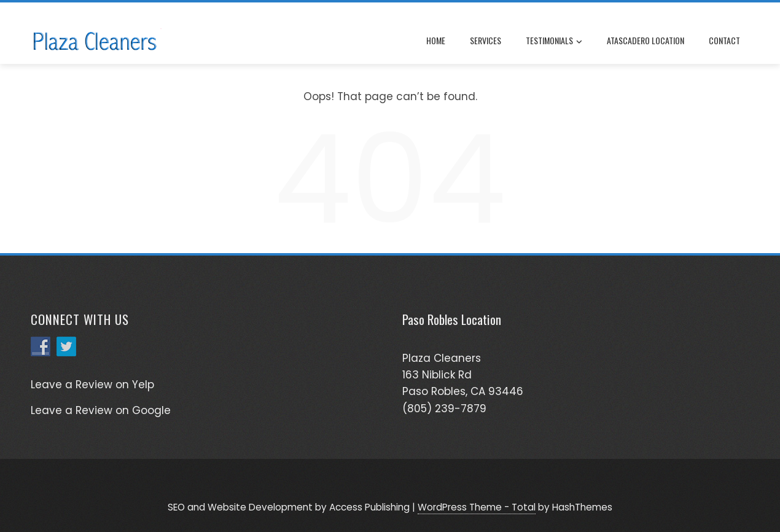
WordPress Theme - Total (477, 507)
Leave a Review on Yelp (92, 385)
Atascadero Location (645, 40)
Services (486, 40)
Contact (724, 40)
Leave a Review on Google (101, 410)
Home (436, 40)
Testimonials (554, 41)
